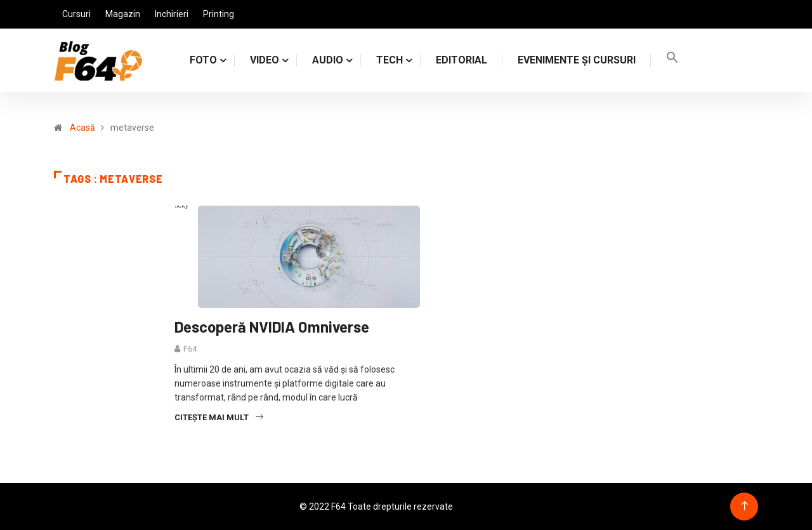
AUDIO (328, 60)
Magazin (123, 14)
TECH (390, 60)
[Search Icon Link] (672, 60)
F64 (190, 349)
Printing (219, 14)
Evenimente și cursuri (577, 60)
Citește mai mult (219, 417)
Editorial (462, 60)
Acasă (82, 128)
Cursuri (76, 14)
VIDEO (265, 60)
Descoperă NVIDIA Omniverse (272, 327)
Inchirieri (172, 14)
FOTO (203, 60)
